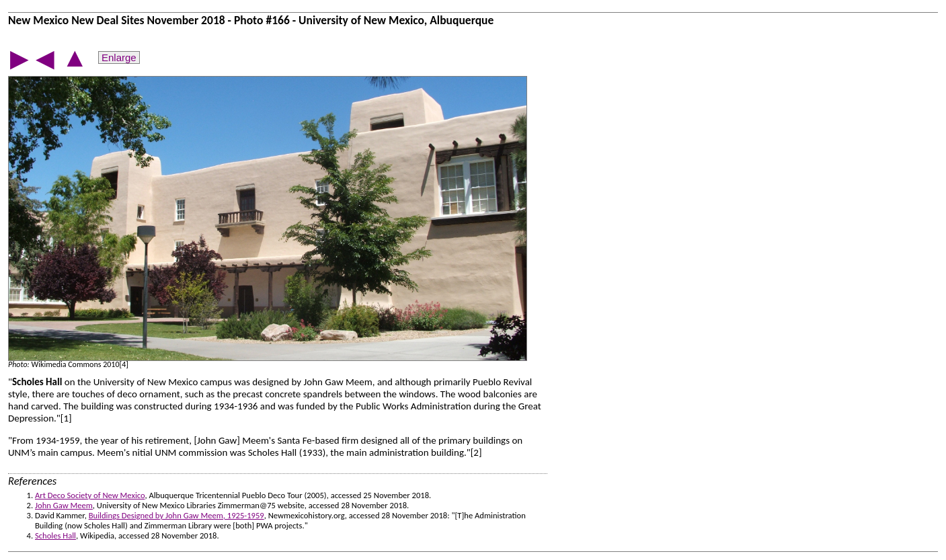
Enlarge (119, 57)
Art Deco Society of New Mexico (90, 495)
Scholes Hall (55, 535)
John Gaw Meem (64, 505)
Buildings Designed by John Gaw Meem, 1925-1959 (176, 515)
